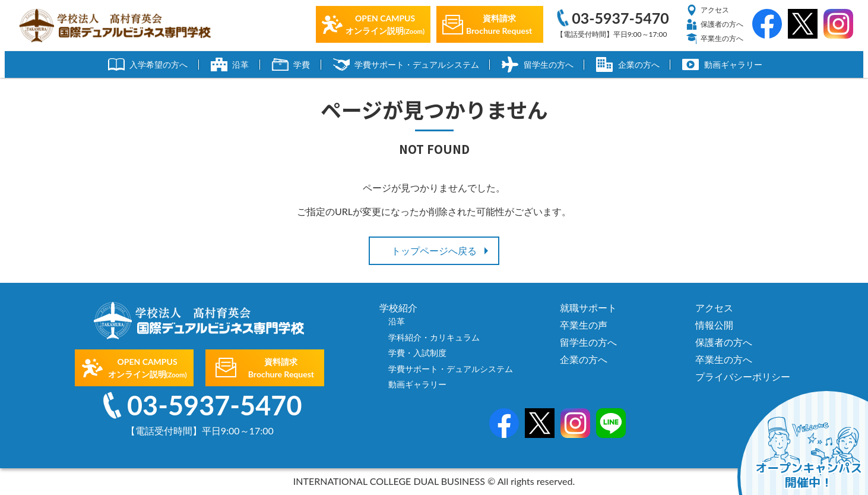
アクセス (707, 10)
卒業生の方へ (715, 39)
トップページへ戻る (434, 250)
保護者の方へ (715, 24)
